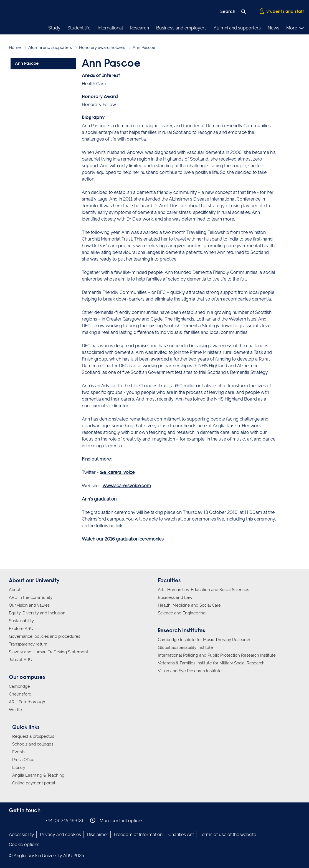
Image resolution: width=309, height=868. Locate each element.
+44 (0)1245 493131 (64, 821)
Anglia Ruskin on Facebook (12, 820)
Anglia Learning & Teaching (38, 775)
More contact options (117, 820)
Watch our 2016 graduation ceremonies (123, 539)
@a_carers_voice (117, 472)
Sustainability (21, 621)
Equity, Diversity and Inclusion (37, 613)
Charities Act (181, 835)
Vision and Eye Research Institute (190, 671)
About (15, 590)
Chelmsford (20, 694)
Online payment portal (34, 783)
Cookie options (24, 845)
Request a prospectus (33, 736)
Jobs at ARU (21, 660)
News (273, 28)
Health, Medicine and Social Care (189, 605)
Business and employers (181, 28)
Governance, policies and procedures (45, 636)
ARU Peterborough (27, 702)
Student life (79, 28)
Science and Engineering (182, 613)
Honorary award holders (102, 47)
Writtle (15, 710)
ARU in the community (31, 597)
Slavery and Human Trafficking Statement (49, 652)
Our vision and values (29, 605)
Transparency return (28, 644)
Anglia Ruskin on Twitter (29, 820)
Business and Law (175, 597)
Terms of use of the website (228, 835)
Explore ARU (21, 629)
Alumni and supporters (237, 28)
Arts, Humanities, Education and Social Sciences (203, 590)
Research (139, 28)
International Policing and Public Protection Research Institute (217, 655)
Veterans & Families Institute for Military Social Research (211, 663)
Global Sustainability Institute (185, 647)
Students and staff (282, 11)
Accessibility (21, 835)
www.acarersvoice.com (127, 486)
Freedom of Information (138, 835)
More (295, 28)
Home (15, 47)
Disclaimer (97, 835)
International (110, 28)
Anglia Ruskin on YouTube (37, 820)
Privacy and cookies (60, 835)
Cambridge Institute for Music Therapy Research (204, 640)
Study (54, 28)
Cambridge (19, 686)
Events (19, 752)
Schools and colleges (33, 744)
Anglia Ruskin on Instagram (21, 820)
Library (19, 767)
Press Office (23, 760)
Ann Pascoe (27, 64)
